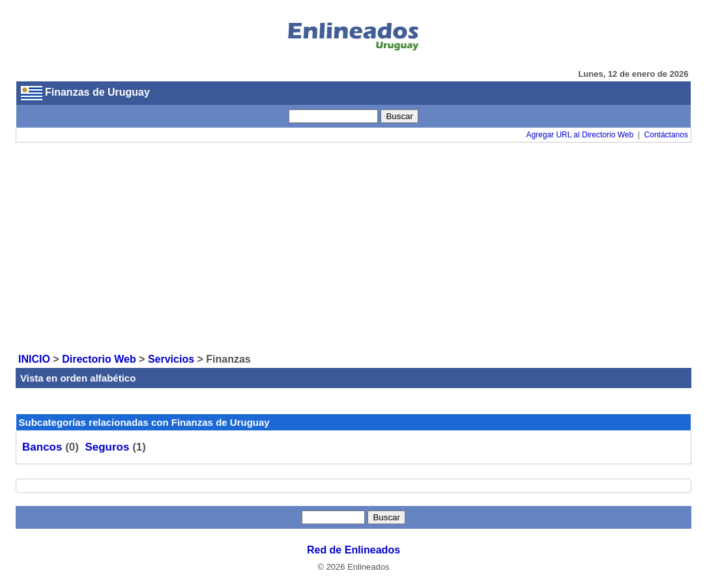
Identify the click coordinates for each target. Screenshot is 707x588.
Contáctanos (666, 135)
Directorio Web (99, 359)
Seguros (107, 447)
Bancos (42, 447)
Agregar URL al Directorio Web (580, 135)
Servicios (171, 359)
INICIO (34, 359)
